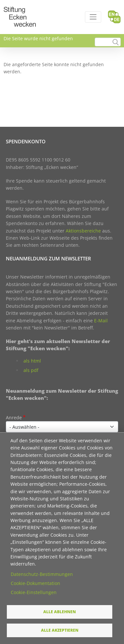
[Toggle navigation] (93, 17)
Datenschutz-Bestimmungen (42, 574)
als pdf (31, 370)
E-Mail (101, 321)
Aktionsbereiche (83, 231)
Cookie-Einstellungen (34, 592)
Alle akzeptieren (60, 630)
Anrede (14, 417)
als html (32, 361)
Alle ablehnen (60, 612)
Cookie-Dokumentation (35, 583)
